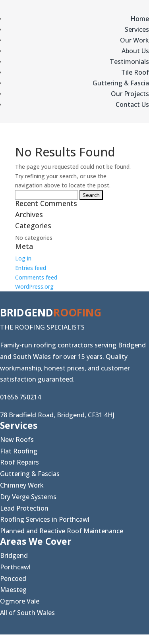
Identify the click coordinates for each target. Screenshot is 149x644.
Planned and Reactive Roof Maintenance (62, 531)
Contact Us (132, 104)
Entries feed (31, 268)
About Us (135, 51)
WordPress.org (34, 286)
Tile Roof (135, 72)
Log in (23, 258)
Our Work (134, 40)
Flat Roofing (19, 451)
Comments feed (36, 277)
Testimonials (129, 62)
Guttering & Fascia (121, 83)
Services (137, 29)
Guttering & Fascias (30, 474)
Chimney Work (22, 485)
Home (140, 19)
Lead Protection (24, 508)
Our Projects (130, 94)
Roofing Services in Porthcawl (45, 519)
